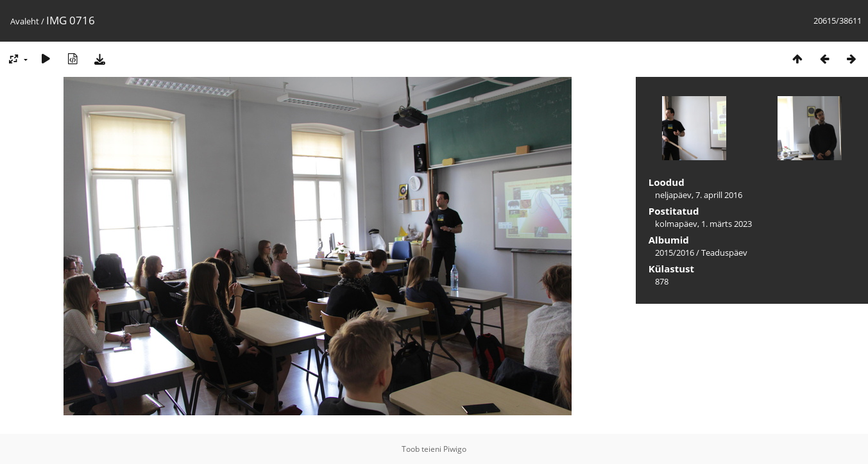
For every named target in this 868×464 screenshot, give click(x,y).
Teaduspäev (724, 253)
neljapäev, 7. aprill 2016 (699, 195)
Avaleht (25, 21)
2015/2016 (675, 253)
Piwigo (455, 449)
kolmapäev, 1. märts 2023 (703, 224)
